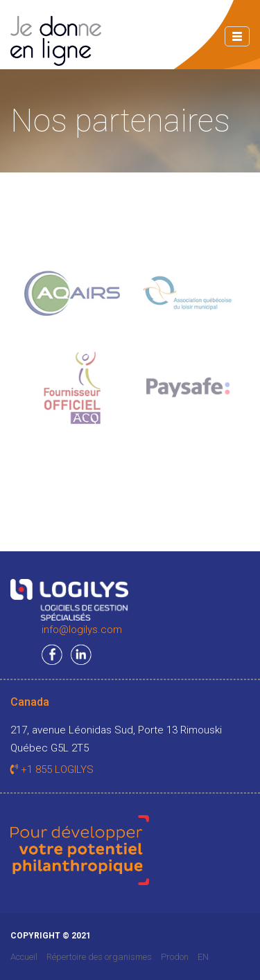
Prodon (175, 957)
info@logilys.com (82, 630)
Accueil (24, 957)
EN (203, 957)
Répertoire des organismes (99, 957)
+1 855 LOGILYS (52, 769)
